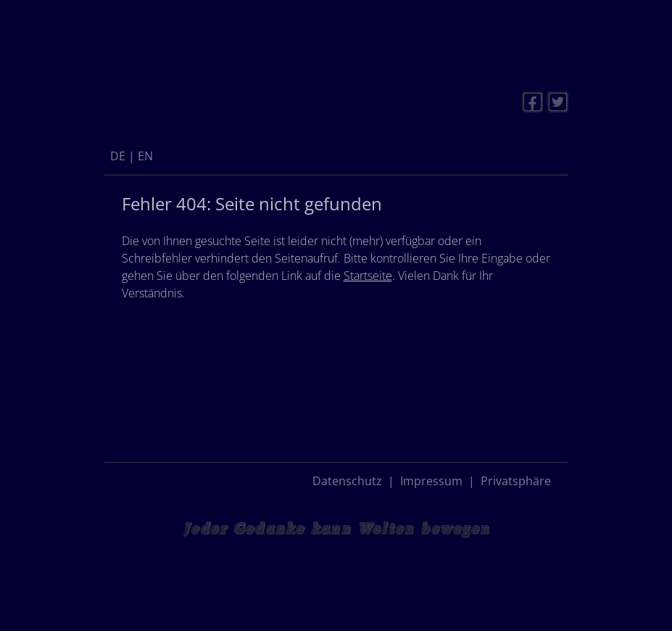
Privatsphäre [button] (516, 481)
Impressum (431, 481)
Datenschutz (347, 481)
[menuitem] (118, 156)
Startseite (368, 276)
